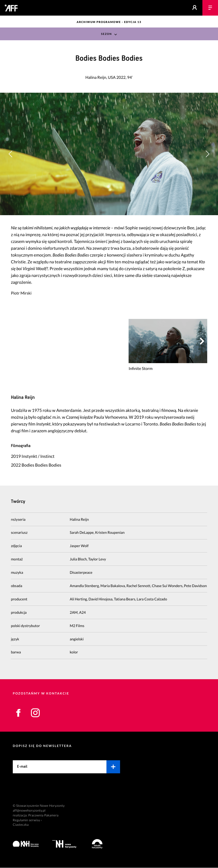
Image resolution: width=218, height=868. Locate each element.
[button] (207, 154)
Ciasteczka (21, 825)
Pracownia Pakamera (43, 815)
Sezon (106, 34)
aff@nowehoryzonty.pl (29, 811)
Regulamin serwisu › (27, 820)
